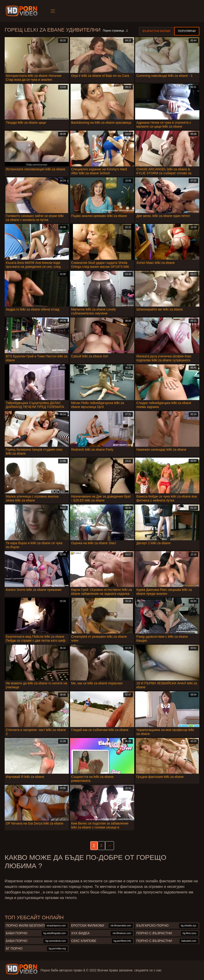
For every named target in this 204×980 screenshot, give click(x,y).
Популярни (187, 31)
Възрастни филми (156, 31)
